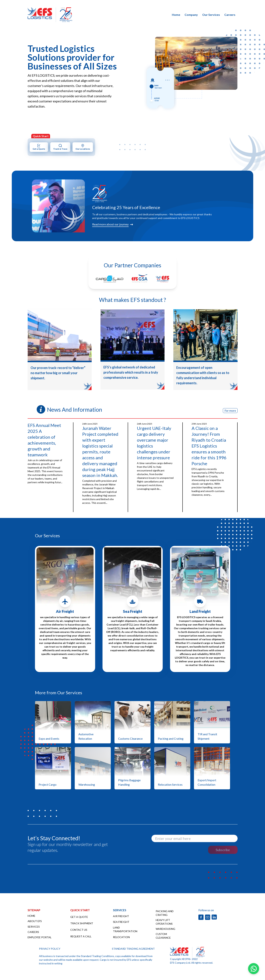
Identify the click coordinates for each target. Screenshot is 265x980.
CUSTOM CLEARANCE (163, 936)
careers (230, 15)
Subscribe (223, 850)
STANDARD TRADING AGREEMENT (133, 949)
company (191, 15)
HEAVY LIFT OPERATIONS (164, 922)
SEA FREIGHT (121, 922)
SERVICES (34, 927)
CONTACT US (79, 930)
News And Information (75, 409)
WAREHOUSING (165, 929)
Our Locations (83, 147)
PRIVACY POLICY (50, 949)
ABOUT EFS (35, 921)
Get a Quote (39, 147)
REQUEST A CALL (81, 936)
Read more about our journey (110, 224)
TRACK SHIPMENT (82, 923)
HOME (31, 916)
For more (230, 410)
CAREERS (33, 932)
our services (211, 15)
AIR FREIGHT (121, 916)
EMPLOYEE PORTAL (40, 937)
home (176, 15)
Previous (152, 60)
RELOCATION (121, 937)
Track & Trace (60, 147)
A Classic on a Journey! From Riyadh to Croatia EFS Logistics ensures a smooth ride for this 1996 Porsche (209, 446)
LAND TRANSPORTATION (125, 929)
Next (240, 60)
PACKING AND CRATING (165, 913)
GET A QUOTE (79, 917)
